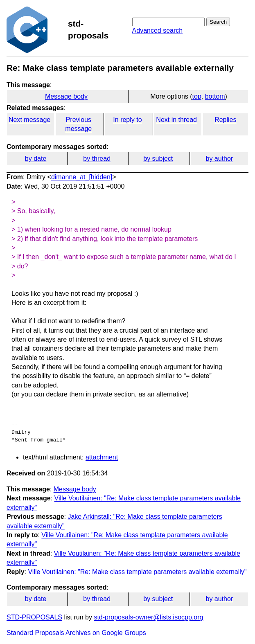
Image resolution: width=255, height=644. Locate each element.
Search (218, 22)
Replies (225, 120)
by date (36, 159)
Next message (29, 120)
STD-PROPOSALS (34, 617)
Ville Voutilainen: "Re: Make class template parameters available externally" (137, 572)
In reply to (127, 120)
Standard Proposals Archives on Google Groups (76, 633)
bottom (215, 96)
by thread (97, 159)
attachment (102, 457)
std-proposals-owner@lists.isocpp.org (148, 617)
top (197, 96)
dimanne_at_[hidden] (82, 177)
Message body (66, 96)
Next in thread (176, 120)
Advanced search (158, 30)
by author (220, 159)
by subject (158, 159)
